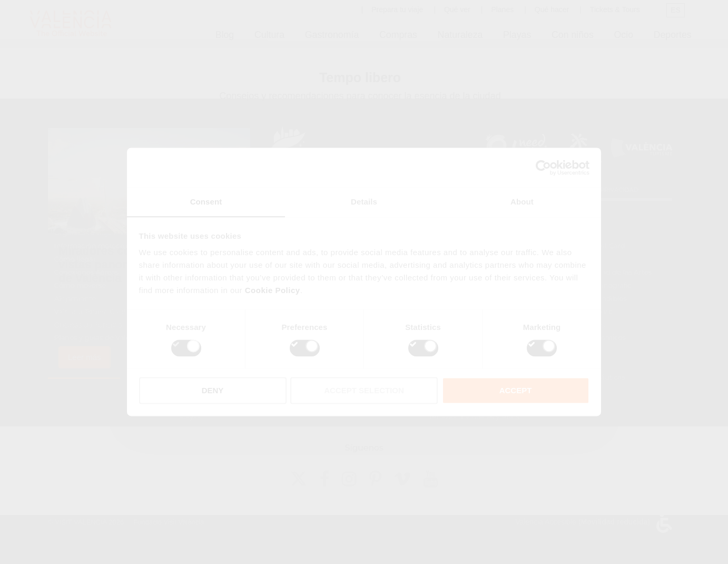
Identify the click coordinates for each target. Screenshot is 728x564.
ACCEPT (516, 391)
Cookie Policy (273, 291)
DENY (213, 391)
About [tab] (522, 202)
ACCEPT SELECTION (364, 391)
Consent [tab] (206, 202)
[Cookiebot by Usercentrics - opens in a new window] (543, 167)
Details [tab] (364, 202)
